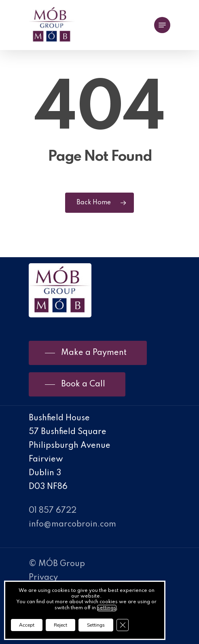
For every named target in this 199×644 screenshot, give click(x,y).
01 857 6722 (53, 511)
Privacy (43, 578)
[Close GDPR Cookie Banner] (123, 625)
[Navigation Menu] (162, 25)
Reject (60, 625)
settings (107, 608)
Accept (27, 625)
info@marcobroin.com (72, 524)
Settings (96, 625)
